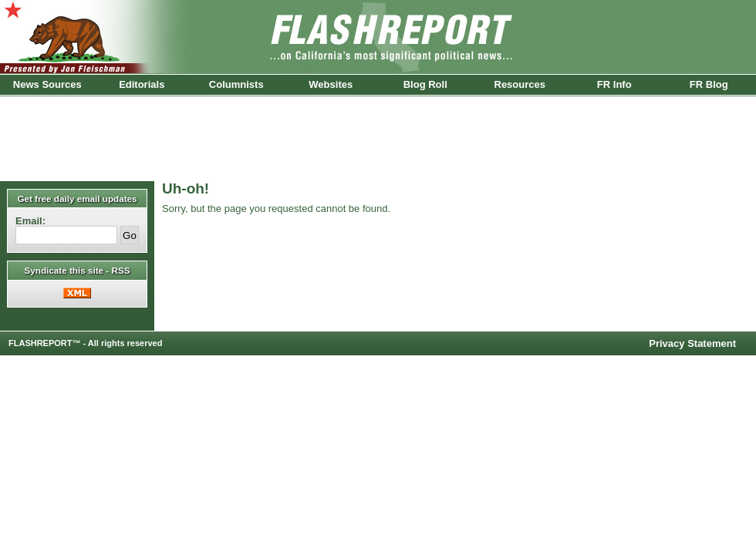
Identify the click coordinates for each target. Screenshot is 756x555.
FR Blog (709, 84)
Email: (30, 221)
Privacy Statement (692, 343)
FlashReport (378, 37)
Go (130, 235)
